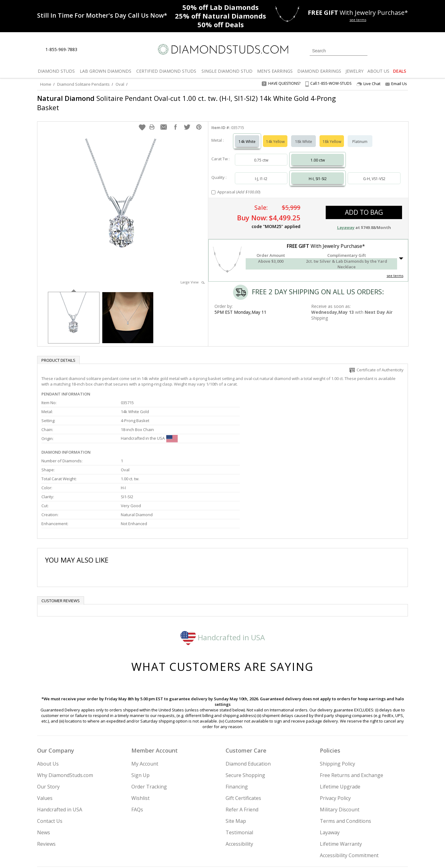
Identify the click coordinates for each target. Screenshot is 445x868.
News (44, 769)
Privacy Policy (335, 735)
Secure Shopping (245, 712)
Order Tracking (149, 723)
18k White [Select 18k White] (304, 135)
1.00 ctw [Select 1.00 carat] (318, 154)
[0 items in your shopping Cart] (404, 50)
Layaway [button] (346, 221)
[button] (142, 121)
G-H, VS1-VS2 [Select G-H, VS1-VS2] (374, 173)
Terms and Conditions (345, 758)
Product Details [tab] (58, 354)
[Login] (376, 50)
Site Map (236, 758)
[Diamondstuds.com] (223, 49)
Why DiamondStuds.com (65, 712)
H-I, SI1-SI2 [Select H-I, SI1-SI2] (318, 173)
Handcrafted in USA (223, 574)
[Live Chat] (87, 50)
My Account (145, 700)
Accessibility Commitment (349, 792)
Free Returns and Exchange (352, 712)
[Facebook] (335, 832)
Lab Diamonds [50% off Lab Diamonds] (220, 7)
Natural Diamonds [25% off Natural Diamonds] (220, 16)
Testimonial (239, 769)
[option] (74, 311)
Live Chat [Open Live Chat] (368, 84)
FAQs (137, 746)
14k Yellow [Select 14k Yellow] (275, 135)
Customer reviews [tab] (61, 537)
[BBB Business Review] (175, 854)
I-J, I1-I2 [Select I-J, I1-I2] (261, 173)
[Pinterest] (348, 832)
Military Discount (340, 746)
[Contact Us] (102, 50)
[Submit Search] (363, 51)
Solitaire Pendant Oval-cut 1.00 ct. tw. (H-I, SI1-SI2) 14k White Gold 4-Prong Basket (186, 103)
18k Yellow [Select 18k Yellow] (332, 135)
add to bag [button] (364, 206)
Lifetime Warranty (341, 780)
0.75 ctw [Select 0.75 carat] (261, 154)
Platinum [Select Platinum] (360, 135)
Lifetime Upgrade (340, 723)
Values (45, 735)
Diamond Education (248, 700)
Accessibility (239, 780)
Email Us (396, 84)
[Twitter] (320, 832)
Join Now (248, 830)
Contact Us (50, 758)
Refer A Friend (242, 746)
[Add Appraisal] (213, 186)
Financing (237, 723)
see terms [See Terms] (395, 269)
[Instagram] (303, 832)
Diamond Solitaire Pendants (83, 84)
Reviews (46, 780)
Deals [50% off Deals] (221, 24)
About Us (48, 700)
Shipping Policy (337, 700)
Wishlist (140, 735)
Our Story (48, 723)
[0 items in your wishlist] (389, 50)
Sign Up (140, 712)
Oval (120, 84)
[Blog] (365, 832)
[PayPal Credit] (272, 854)
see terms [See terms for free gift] (358, 20)
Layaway (330, 769)
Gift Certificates (243, 735)
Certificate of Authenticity (377, 364)
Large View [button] (193, 276)
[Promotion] (102, 15)
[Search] (339, 51)
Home (46, 84)
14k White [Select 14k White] (247, 135)
